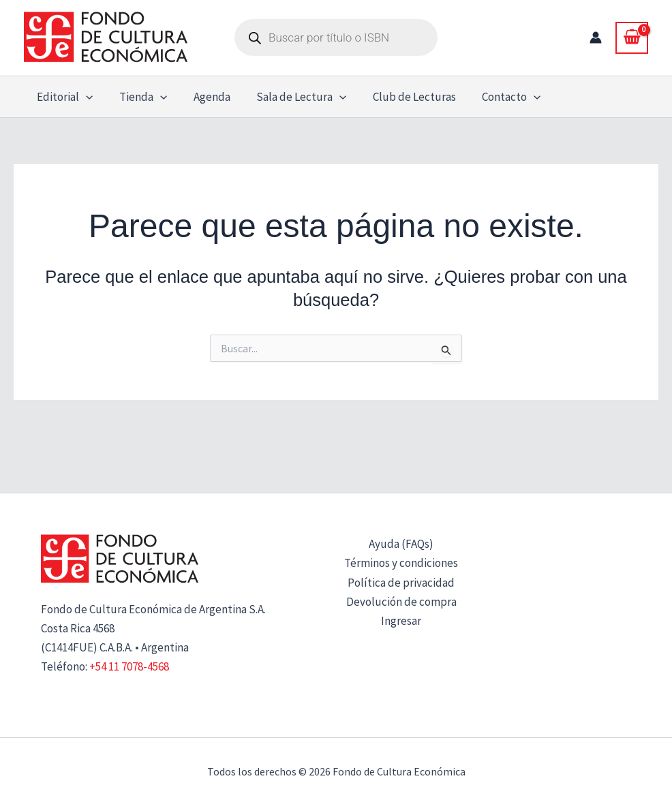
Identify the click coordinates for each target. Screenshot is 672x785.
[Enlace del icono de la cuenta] (596, 37)
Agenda (204, 97)
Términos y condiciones (401, 563)
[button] (85, 97)
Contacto (495, 97)
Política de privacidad (401, 583)
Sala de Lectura (290, 97)
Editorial (63, 97)
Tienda (138, 97)
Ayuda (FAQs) (401, 544)
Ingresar (401, 621)
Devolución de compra (401, 602)
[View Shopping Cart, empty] (632, 37)
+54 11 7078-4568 (129, 666)
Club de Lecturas (401, 97)
